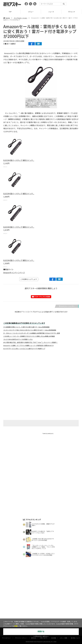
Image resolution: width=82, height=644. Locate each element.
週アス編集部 (11, 44)
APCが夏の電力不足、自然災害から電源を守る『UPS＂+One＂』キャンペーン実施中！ (30, 342)
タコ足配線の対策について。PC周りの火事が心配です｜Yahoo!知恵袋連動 (26, 327)
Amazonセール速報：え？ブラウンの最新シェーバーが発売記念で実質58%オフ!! (28, 346)
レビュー (31, 12)
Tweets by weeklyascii (48, 433)
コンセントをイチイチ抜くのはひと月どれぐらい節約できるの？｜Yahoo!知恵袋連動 (30, 330)
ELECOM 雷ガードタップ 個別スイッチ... (19, 160)
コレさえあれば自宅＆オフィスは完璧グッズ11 (18, 339)
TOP (10, 12)
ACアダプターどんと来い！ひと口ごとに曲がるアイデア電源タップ (24, 349)
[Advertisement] (41, 372)
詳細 (16, 626)
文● (5, 44)
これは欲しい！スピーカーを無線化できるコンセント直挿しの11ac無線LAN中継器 (29, 336)
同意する (41, 632)
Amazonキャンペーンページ (14, 272)
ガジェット (72, 12)
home (7, 18)
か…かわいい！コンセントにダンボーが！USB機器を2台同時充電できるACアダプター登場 (32, 333)
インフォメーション (20, 18)
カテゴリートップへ (67, 306)
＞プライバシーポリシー (41, 637)
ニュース (51, 12)
